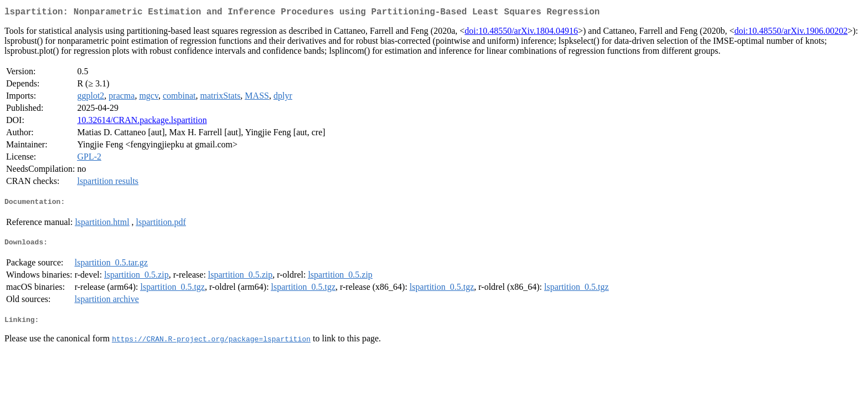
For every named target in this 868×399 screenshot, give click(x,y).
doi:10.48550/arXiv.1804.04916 (521, 33)
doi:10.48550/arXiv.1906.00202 (791, 33)
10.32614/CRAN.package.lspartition (142, 122)
